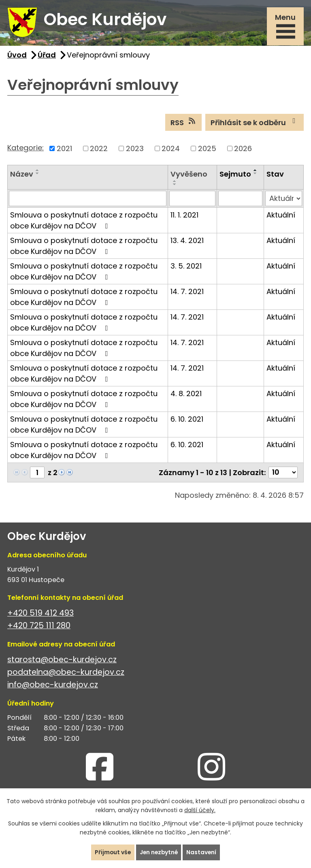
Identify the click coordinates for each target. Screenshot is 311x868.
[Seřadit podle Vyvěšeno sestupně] (175, 186)
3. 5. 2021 (186, 267)
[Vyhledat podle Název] (88, 200)
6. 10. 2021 (187, 420)
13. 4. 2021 (187, 242)
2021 (64, 150)
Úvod (17, 56)
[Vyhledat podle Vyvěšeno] (193, 200)
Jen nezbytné (159, 852)
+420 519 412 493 (40, 614)
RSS (184, 124)
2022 (99, 150)
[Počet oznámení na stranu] (283, 474)
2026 (243, 150)
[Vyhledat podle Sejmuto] (240, 200)
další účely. (200, 810)
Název (22, 175)
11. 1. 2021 (184, 216)
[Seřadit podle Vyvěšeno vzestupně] (175, 182)
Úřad (47, 56)
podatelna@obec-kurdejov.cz (66, 673)
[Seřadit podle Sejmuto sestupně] (256, 175)
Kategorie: (26, 149)
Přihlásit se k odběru (255, 124)
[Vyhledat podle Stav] (284, 200)
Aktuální (281, 216)
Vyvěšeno (189, 175)
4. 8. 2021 (186, 395)
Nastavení (203, 852)
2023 (135, 150)
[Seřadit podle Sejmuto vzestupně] (256, 171)
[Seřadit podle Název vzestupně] (38, 171)
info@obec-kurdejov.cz (53, 686)
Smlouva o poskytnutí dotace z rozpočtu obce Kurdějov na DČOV (84, 222)
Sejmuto (235, 175)
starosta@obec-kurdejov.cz (62, 661)
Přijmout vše (112, 852)
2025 (207, 150)
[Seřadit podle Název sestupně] (38, 175)
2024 (171, 150)
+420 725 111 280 (39, 627)
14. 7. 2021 (187, 293)
